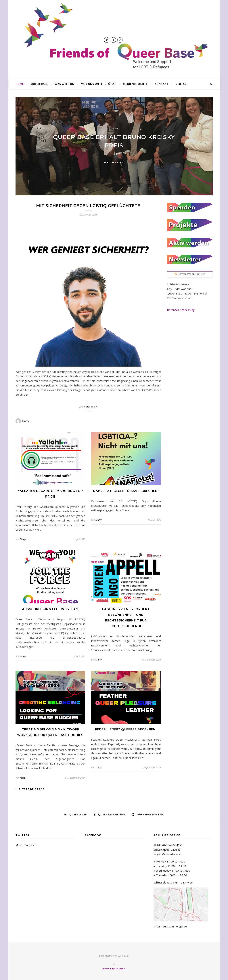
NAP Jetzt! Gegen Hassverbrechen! (126, 491)
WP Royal (123, 956)
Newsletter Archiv (191, 274)
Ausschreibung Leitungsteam (50, 609)
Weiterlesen (88, 407)
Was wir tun (65, 84)
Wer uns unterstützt (99, 84)
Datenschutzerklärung (181, 310)
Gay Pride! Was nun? (180, 289)
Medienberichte (135, 84)
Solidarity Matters (178, 284)
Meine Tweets (25, 845)
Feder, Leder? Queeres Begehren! (126, 729)
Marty (25, 421)
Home (20, 84)
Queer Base (39, 84)
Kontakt (162, 84)
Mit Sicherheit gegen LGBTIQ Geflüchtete (88, 206)
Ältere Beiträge (30, 789)
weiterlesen (114, 162)
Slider (114, 128)
